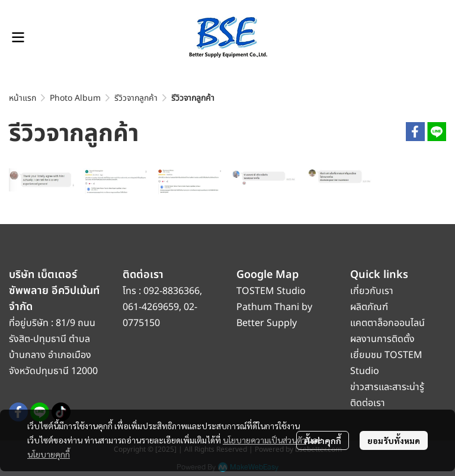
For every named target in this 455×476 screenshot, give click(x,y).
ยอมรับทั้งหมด (394, 440)
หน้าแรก (23, 98)
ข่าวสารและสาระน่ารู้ (387, 387)
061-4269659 (151, 307)
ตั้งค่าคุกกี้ (323, 440)
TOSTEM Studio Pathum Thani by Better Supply (274, 307)
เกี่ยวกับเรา (372, 291)
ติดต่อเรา (368, 403)
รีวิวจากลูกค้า (136, 98)
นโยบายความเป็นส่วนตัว (265, 440)
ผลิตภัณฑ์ (369, 307)
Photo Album (75, 98)
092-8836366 (172, 291)
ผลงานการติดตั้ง (382, 339)
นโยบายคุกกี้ (49, 454)
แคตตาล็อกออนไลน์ (389, 323)
